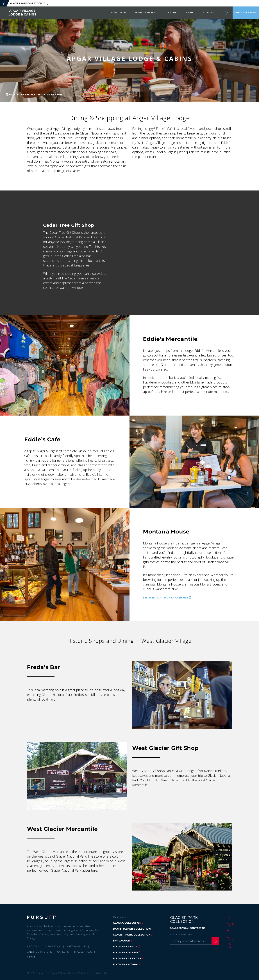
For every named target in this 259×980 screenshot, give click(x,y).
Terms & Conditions (101, 973)
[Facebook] (230, 917)
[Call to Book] (227, 13)
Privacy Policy (57, 973)
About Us (33, 946)
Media (31, 957)
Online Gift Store (39, 952)
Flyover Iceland (125, 952)
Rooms (189, 13)
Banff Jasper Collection (132, 929)
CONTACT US (197, 928)
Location (171, 13)
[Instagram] (230, 931)
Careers (63, 952)
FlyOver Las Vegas (127, 958)
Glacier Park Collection (132, 935)
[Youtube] (230, 939)
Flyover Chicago (126, 964)
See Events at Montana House (166, 597)
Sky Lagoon (122, 941)
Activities (208, 13)
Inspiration (53, 946)
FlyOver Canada (125, 947)
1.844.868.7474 (179, 928)
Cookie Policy (77, 973)
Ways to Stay (119, 13)
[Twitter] (230, 924)
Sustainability (77, 946)
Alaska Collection (127, 923)
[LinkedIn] (230, 946)
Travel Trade (83, 952)
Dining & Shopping (146, 13)
